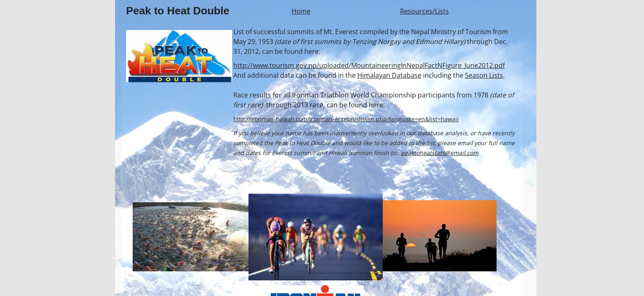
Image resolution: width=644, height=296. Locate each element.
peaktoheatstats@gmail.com (440, 153)
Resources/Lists (424, 11)
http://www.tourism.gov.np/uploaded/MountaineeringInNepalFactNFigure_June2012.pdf (369, 65)
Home (301, 11)
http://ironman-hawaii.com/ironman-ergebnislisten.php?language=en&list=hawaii (346, 119)
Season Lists (484, 75)
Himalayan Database (389, 75)
